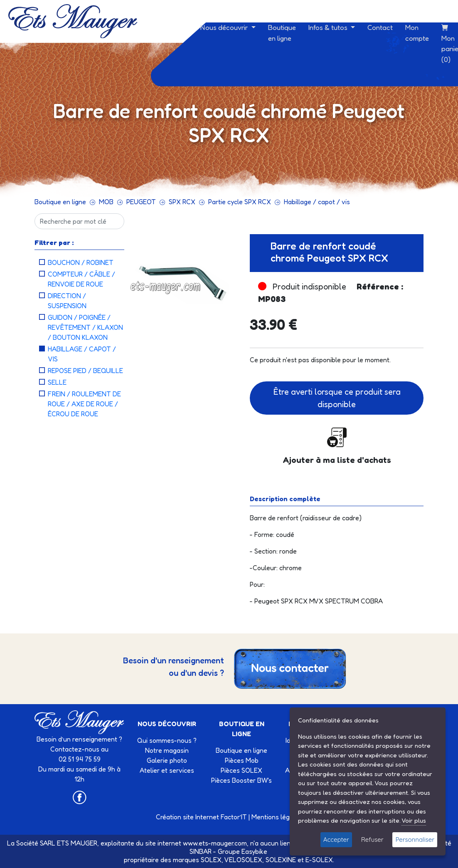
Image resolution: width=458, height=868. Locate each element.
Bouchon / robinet (81, 262)
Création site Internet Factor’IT (201, 817)
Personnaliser (415, 840)
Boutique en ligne (282, 33)
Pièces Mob (242, 760)
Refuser (372, 840)
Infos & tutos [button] (329, 27)
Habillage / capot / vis (317, 202)
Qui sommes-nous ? (167, 740)
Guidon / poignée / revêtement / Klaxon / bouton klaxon (85, 327)
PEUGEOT (141, 202)
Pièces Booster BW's (241, 780)
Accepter (336, 840)
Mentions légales (277, 817)
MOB (106, 202)
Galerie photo (167, 760)
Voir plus (414, 820)
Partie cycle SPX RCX (240, 202)
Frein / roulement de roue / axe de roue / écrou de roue (84, 404)
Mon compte (417, 33)
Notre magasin (167, 750)
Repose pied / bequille (85, 371)
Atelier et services (167, 770)
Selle (57, 382)
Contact (380, 27)
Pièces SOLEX (241, 770)
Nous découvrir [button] (225, 27)
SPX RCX (182, 202)
